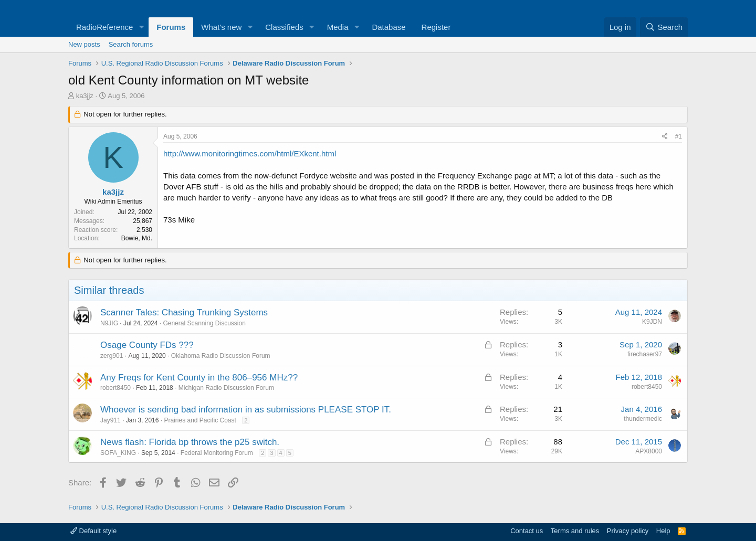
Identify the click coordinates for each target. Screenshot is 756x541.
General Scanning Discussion (204, 323)
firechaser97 (645, 354)
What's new (221, 27)
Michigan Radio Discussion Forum (226, 388)
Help (663, 531)
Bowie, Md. (137, 238)
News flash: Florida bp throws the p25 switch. (190, 442)
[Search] (664, 27)
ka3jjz (85, 96)
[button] (141, 27)
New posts (84, 44)
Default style (93, 531)
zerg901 (112, 356)
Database (388, 27)
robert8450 (115, 388)
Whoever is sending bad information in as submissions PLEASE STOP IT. (246, 410)
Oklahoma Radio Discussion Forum (221, 356)
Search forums (131, 44)
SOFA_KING (118, 453)
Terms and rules (575, 531)
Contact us (527, 531)
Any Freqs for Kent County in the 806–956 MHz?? (199, 378)
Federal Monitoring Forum (217, 453)
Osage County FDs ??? (147, 345)
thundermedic (643, 419)
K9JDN (652, 322)
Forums (171, 27)
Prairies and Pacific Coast (200, 420)
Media (338, 27)
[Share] (665, 137)
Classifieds (284, 27)
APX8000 (649, 451)
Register (436, 27)
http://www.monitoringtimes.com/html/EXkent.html (250, 153)
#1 (679, 136)
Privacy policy (628, 531)
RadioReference (104, 27)
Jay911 (111, 420)
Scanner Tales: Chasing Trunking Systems (184, 312)
